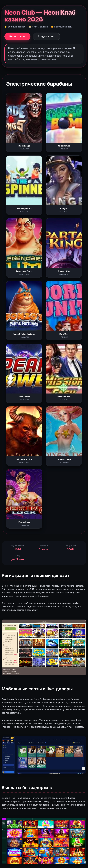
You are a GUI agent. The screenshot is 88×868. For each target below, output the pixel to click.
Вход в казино (46, 36)
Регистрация (17, 36)
